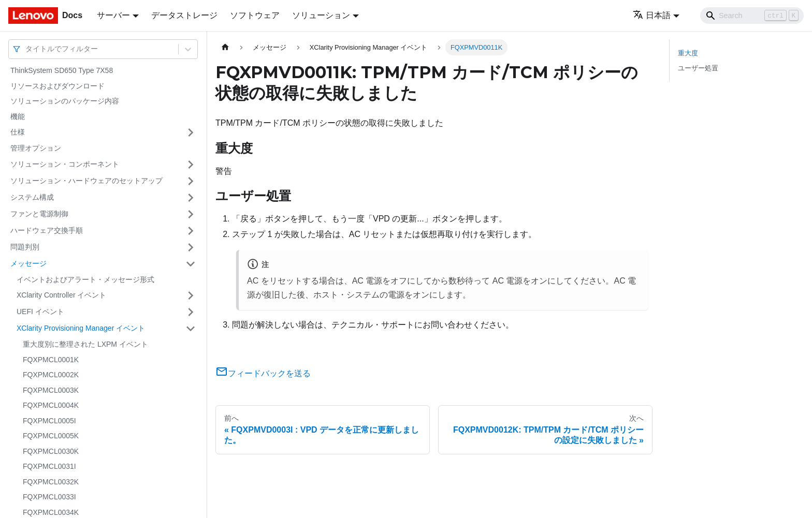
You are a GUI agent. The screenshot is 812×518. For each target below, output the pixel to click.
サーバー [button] (113, 15)
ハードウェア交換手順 (47, 230)
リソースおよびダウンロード (57, 86)
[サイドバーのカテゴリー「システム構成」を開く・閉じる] (191, 198)
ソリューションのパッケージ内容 (65, 101)
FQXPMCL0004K (51, 405)
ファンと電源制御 (39, 214)
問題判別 (25, 247)
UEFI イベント (40, 312)
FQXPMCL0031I (49, 466)
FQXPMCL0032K (51, 482)
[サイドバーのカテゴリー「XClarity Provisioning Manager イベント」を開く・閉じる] (191, 329)
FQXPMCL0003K (51, 390)
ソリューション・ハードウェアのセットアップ (86, 181)
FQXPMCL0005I (49, 421)
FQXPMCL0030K (51, 451)
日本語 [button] (652, 15)
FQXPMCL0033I (49, 497)
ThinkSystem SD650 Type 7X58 (62, 70)
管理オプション (36, 148)
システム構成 (32, 197)
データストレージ (184, 15)
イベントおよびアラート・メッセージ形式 (85, 279)
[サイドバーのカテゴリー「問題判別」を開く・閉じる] (191, 247)
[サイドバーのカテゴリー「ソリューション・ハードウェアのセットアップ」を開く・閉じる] (191, 181)
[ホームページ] (225, 47)
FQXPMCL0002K (51, 375)
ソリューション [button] (321, 15)
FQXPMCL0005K (51, 436)
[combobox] (26, 49)
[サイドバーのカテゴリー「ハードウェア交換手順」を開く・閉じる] (191, 231)
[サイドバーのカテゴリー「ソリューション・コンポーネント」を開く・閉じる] (191, 165)
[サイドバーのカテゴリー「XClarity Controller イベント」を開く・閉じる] (191, 295)
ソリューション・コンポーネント (65, 164)
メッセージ (28, 263)
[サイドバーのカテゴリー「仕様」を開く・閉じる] (191, 132)
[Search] (752, 16)
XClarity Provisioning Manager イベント (81, 328)
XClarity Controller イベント (61, 295)
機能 (18, 116)
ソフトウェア (255, 15)
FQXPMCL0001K (51, 360)
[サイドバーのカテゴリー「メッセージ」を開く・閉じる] (191, 264)
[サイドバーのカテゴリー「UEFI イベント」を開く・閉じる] (191, 312)
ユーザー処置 (698, 68)
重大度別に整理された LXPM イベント (85, 344)
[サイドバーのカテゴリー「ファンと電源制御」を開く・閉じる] (191, 214)
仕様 (18, 132)
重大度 (688, 53)
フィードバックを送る (263, 373)
